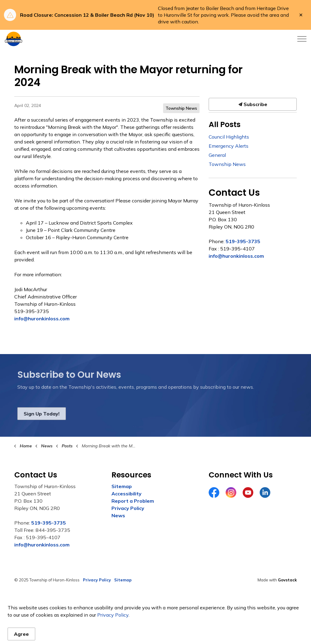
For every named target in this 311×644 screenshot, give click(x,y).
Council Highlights (229, 137)
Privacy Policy (128, 508)
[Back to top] (155, 605)
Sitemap (122, 486)
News (118, 515)
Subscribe (253, 104)
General (217, 155)
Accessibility (126, 494)
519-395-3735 (243, 241)
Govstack (287, 580)
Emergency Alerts (229, 146)
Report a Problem (133, 501)
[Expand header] (302, 39)
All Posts (225, 124)
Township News (181, 108)
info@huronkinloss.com (42, 319)
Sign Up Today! (42, 414)
